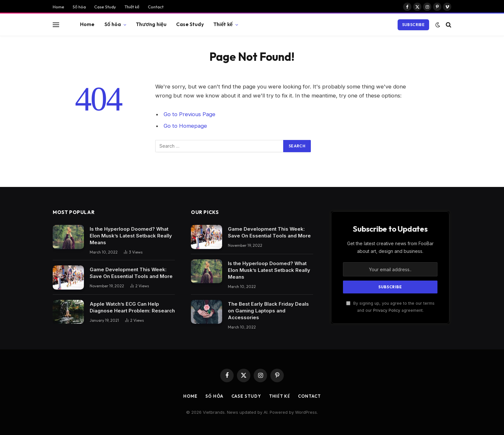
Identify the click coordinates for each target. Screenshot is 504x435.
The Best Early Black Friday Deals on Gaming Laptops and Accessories (268, 311)
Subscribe (413, 25)
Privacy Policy (387, 310)
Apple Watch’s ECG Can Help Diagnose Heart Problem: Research (132, 307)
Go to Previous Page (189, 114)
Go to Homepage (185, 126)
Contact (156, 7)
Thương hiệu (151, 24)
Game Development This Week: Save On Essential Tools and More (131, 273)
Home (59, 7)
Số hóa (79, 7)
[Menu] (56, 25)
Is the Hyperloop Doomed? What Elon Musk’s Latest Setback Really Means (131, 236)
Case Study (105, 7)
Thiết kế (132, 7)
